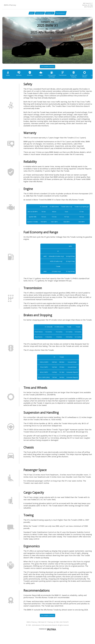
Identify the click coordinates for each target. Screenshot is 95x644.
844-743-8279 (88, 7)
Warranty (20, 77)
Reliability (32, 77)
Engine (44, 77)
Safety (8, 77)
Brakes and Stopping (81, 78)
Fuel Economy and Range (56, 78)
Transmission (69, 77)
